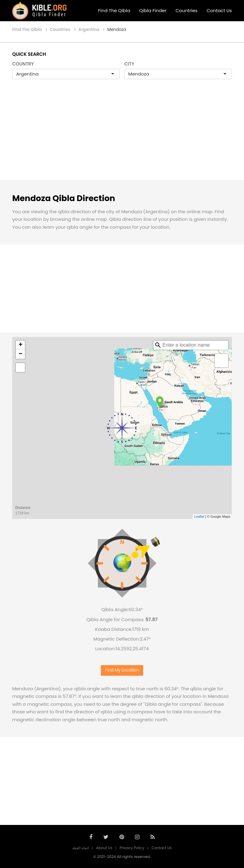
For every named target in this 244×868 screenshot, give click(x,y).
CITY (129, 64)
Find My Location (122, 670)
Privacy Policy (132, 848)
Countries (187, 10)
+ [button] (21, 345)
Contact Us (219, 10)
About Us (104, 848)
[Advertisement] (122, 136)
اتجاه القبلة (81, 848)
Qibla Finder (153, 10)
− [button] (21, 354)
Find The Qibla (114, 10)
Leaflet (199, 516)
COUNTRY (23, 64)
